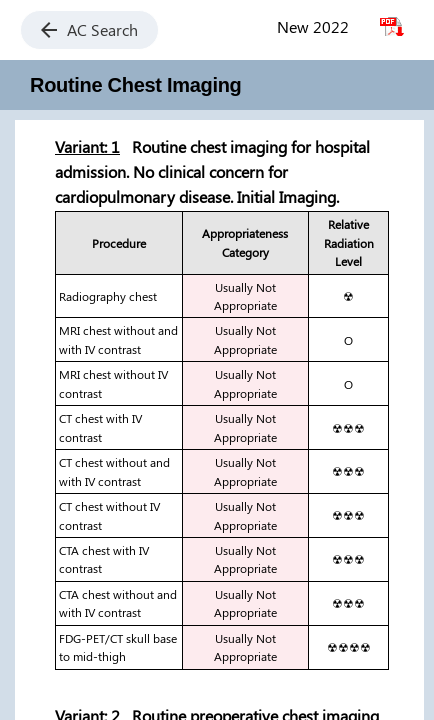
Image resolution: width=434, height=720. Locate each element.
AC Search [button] (89, 29)
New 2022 (313, 26)
